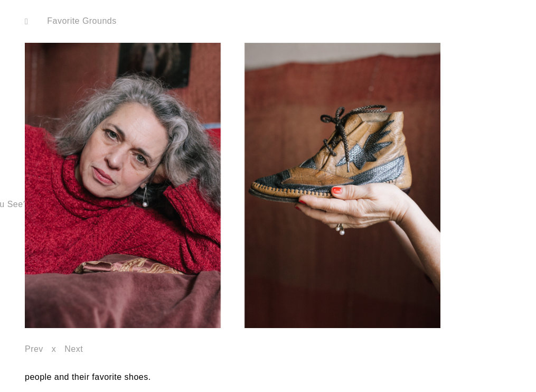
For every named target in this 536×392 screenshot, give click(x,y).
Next (74, 349)
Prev (34, 349)
